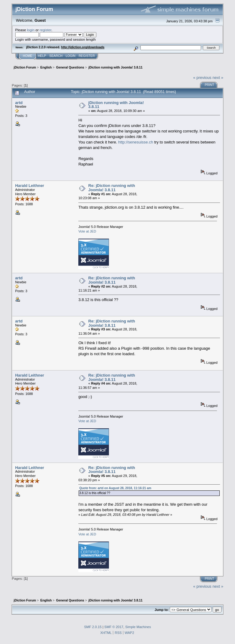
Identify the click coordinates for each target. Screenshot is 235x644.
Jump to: (162, 610)
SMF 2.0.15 (93, 627)
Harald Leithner (30, 186)
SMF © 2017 (114, 627)
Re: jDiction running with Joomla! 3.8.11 (112, 188)
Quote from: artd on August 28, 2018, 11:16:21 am (115, 488)
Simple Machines (138, 627)
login (31, 30)
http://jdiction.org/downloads (83, 47)
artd (19, 103)
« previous (202, 78)
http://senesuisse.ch (136, 142)
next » (218, 78)
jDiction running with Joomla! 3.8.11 (116, 105)
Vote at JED (87, 231)
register (46, 30)
